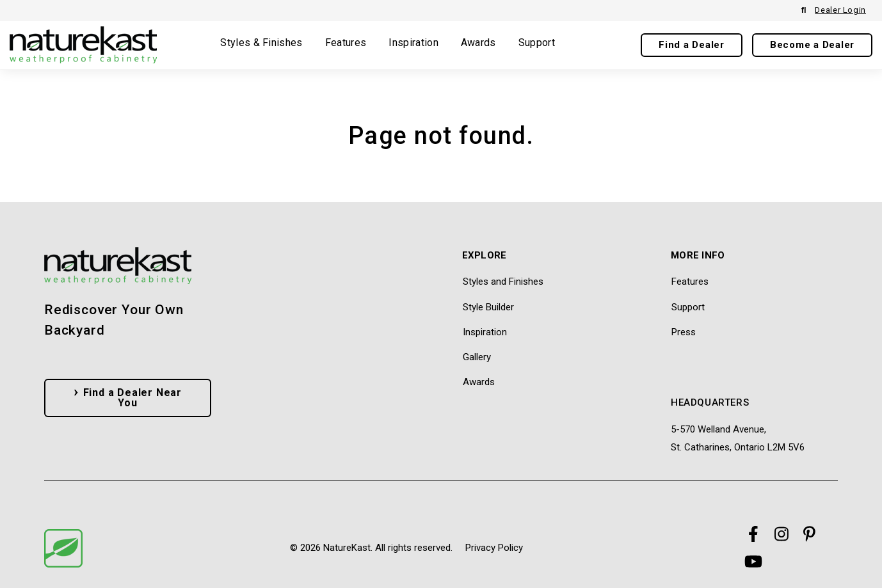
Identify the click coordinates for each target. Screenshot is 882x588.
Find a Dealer (692, 45)
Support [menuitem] (688, 307)
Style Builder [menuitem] (488, 307)
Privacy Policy (494, 548)
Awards (478, 43)
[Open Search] (804, 11)
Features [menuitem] (690, 282)
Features (346, 43)
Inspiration (413, 43)
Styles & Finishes (261, 43)
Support (537, 43)
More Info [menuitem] (698, 256)
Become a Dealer (812, 45)
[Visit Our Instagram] (782, 534)
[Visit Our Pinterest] (810, 534)
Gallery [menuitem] (477, 357)
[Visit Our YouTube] (753, 561)
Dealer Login (840, 10)
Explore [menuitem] (485, 256)
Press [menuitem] (684, 332)
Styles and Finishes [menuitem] (503, 282)
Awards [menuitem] (479, 382)
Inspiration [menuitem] (485, 332)
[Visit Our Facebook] (753, 534)
